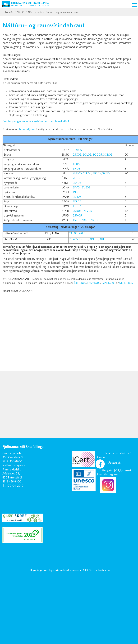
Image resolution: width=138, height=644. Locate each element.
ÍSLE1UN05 (80, 283)
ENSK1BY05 (94, 283)
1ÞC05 (95, 220)
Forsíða (9, 12)
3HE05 (104, 239)
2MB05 (77, 174)
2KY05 (77, 183)
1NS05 (77, 192)
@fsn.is (106, 570)
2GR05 (74, 239)
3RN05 (107, 174)
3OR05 (108, 155)
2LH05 (77, 197)
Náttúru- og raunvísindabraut (62, 12)
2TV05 (88, 211)
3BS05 (97, 174)
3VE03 (86, 188)
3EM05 (77, 150)
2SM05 (77, 216)
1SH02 (77, 206)
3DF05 (94, 239)
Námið (21, 12)
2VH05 (83, 239)
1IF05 (76, 164)
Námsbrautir (35, 12)
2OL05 (87, 155)
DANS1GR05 (108, 283)
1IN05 (77, 169)
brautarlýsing (27, 129)
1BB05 (86, 220)
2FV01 (77, 188)
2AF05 (73, 233)
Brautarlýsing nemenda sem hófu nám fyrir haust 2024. (36, 121)
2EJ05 (76, 178)
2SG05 (77, 155)
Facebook (115, 463)
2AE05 (83, 233)
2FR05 (87, 174)
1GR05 (77, 220)
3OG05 (97, 155)
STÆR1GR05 (126, 283)
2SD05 (77, 211)
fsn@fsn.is (20, 465)
